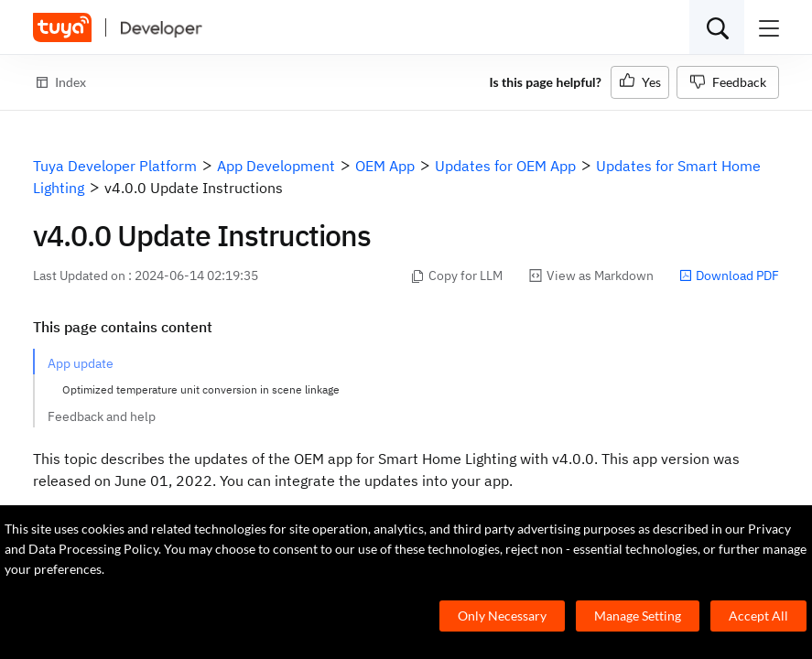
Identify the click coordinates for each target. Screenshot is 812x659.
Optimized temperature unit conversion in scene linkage (201, 389)
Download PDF (729, 275)
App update (81, 363)
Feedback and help (102, 416)
